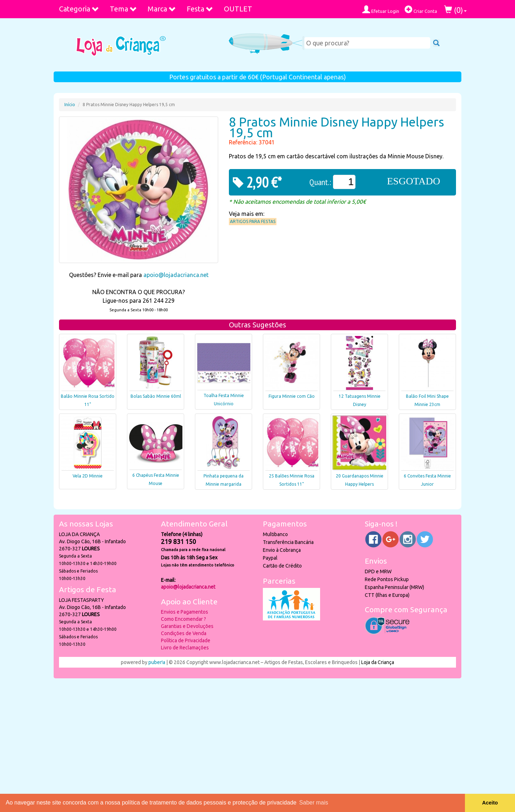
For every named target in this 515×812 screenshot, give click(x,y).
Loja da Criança (378, 662)
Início (70, 105)
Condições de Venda (184, 633)
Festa (200, 9)
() (455, 10)
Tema (123, 9)
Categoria (79, 9)
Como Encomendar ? (183, 619)
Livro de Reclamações (185, 648)
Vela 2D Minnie (88, 476)
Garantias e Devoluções (187, 626)
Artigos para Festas (253, 221)
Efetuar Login (381, 9)
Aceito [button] (490, 803)
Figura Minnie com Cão (292, 396)
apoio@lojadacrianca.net (176, 275)
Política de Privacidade (186, 640)
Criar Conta (421, 9)
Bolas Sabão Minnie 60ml (156, 396)
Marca (162, 9)
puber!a (157, 662)
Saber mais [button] (314, 803)
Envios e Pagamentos (185, 612)
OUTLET (238, 9)
